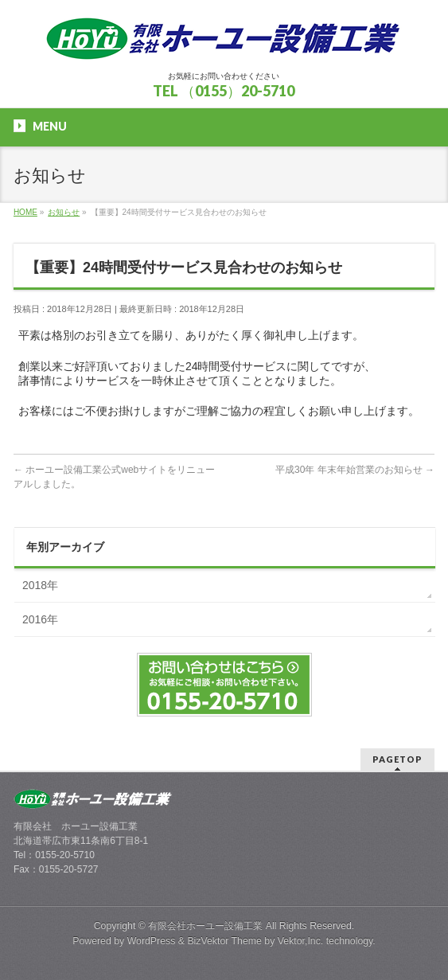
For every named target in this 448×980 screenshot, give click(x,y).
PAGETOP (397, 759)
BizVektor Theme (224, 941)
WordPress (152, 941)
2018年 (40, 585)
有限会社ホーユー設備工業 (205, 926)
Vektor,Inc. (301, 941)
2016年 (40, 619)
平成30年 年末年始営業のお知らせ (355, 470)
